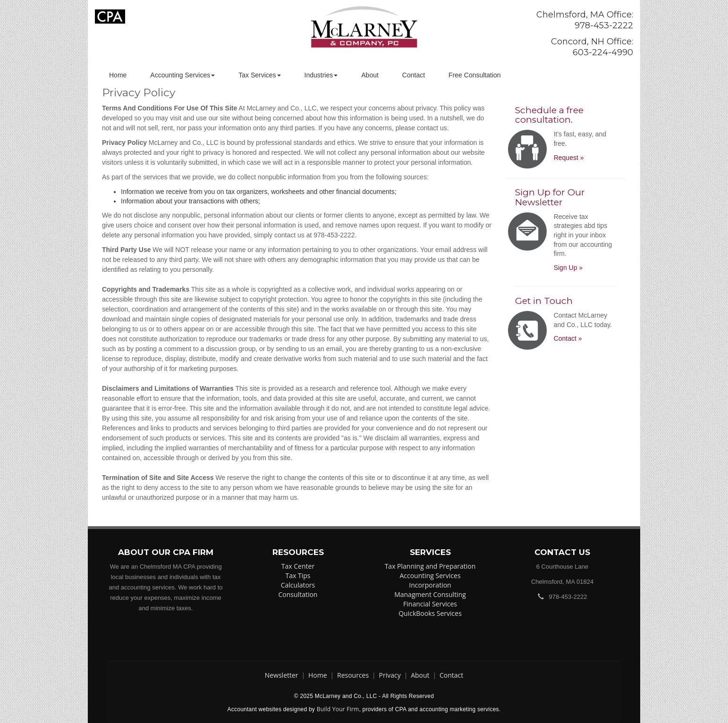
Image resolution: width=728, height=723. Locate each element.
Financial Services (430, 604)
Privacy (390, 675)
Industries (321, 75)
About (370, 75)
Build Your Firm (338, 709)
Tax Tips (298, 576)
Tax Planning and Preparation (430, 566)
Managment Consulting (430, 594)
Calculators (298, 585)
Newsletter (282, 675)
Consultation (298, 594)
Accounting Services (182, 75)
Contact (414, 75)
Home (118, 75)
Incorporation (430, 585)
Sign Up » (568, 268)
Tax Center (298, 566)
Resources (353, 675)
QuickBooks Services (430, 613)
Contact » (568, 338)
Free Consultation (475, 75)
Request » (569, 158)
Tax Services (259, 75)
